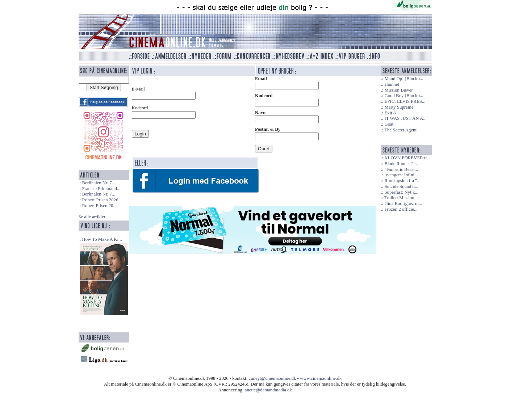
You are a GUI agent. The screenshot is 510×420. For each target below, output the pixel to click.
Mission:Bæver (398, 90)
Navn (260, 113)
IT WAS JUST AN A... (405, 118)
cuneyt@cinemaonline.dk (273, 378)
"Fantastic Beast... (401, 169)
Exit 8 (390, 113)
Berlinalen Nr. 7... (99, 183)
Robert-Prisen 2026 (100, 200)
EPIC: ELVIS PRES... (405, 101)
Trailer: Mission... (401, 198)
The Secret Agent (400, 130)
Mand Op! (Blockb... (404, 79)
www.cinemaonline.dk (321, 378)
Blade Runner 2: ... (402, 164)
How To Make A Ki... (102, 239)
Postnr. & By (268, 129)
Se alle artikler (92, 217)
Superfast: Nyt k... (401, 192)
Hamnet (392, 84)
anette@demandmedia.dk (268, 390)
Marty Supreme (399, 107)
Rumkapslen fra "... (402, 181)
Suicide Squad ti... (401, 186)
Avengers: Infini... (401, 175)
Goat (389, 124)
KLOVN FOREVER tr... (407, 158)
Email (261, 79)
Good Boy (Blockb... (404, 96)
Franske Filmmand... (101, 189)
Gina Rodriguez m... (403, 203)
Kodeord (264, 96)
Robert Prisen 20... (99, 206)
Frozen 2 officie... (401, 209)
